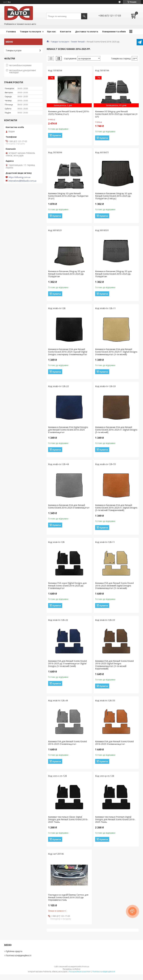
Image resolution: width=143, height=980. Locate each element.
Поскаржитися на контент (80, 972)
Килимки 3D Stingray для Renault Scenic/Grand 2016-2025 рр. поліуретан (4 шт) (116, 114)
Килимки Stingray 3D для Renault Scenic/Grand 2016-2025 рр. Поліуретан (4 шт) (68, 196)
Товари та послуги (30, 31)
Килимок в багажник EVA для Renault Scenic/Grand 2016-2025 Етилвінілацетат (69, 506)
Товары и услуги (14, 50)
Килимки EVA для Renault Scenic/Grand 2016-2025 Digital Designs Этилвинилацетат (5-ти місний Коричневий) (114, 665)
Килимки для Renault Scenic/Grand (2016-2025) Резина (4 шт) (69, 113)
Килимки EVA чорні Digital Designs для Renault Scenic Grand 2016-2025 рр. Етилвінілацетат (67, 586)
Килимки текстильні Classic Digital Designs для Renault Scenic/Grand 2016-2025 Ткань (68, 819)
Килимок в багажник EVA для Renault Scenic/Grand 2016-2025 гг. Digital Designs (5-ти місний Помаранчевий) (116, 508)
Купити (57, 135)
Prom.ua (86, 966)
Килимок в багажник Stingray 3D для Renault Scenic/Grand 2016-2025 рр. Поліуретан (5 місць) (113, 196)
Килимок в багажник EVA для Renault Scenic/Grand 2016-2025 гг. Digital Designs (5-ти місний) (116, 430)
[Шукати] (84, 16)
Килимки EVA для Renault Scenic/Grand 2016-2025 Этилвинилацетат (114, 743)
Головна (11, 31)
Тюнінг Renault (78, 42)
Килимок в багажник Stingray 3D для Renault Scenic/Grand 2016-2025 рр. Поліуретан (66, 274)
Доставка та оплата (87, 31)
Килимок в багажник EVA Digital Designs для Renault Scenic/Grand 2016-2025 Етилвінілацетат (68, 430)
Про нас (51, 31)
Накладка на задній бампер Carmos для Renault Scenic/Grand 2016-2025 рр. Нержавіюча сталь (68, 897)
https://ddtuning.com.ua (19, 177)
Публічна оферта (14, 951)
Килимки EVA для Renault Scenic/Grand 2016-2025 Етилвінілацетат (67, 743)
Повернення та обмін (114, 31)
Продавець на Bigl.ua (71, 969)
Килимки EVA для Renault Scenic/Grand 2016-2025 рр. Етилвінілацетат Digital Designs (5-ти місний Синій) (67, 663)
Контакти (65, 31)
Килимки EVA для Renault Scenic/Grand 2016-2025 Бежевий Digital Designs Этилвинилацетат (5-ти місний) (114, 586)
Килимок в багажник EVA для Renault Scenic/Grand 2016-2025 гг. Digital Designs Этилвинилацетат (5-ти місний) (116, 352)
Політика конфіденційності (18, 955)
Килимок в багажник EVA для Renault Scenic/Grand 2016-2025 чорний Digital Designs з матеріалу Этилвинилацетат (68, 352)
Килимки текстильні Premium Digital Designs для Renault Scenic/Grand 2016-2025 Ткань (115, 819)
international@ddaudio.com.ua (22, 181)
